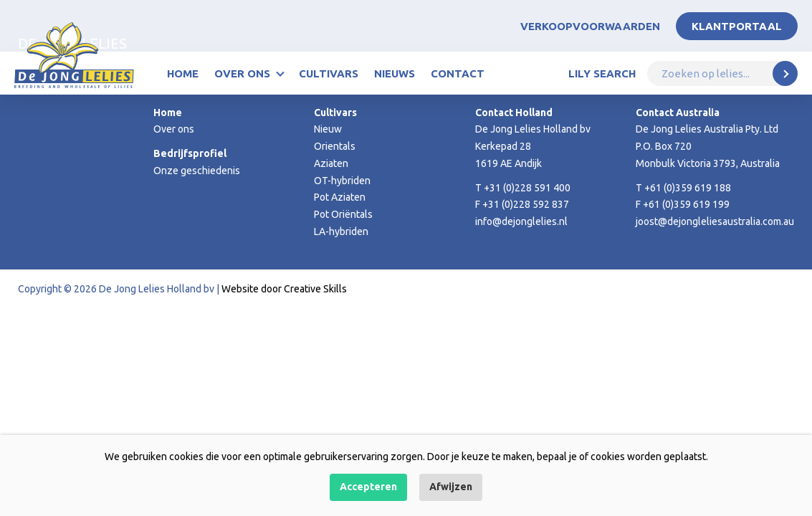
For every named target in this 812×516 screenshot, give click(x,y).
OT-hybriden (342, 181)
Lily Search (602, 73)
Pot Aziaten (340, 197)
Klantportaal (737, 26)
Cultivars (329, 73)
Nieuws (395, 73)
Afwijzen (451, 487)
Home (183, 73)
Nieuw (328, 129)
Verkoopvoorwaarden (590, 26)
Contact (458, 73)
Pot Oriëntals (343, 214)
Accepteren (368, 487)
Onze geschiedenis (197, 171)
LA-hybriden (341, 231)
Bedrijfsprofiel (190, 153)
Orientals (335, 146)
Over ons (242, 73)
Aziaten (331, 163)
